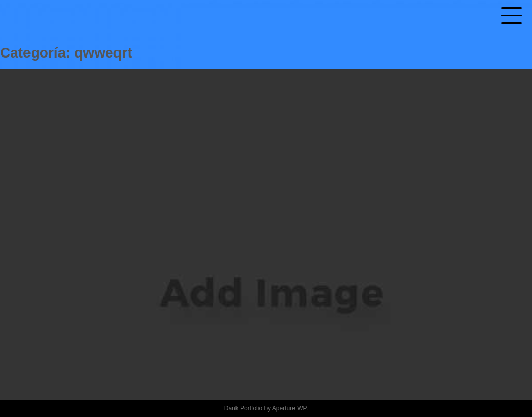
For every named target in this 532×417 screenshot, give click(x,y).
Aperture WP (289, 408)
